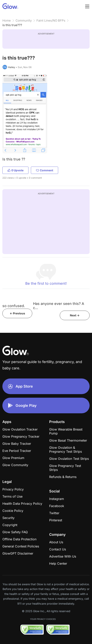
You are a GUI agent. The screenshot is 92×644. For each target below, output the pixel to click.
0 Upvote (15, 170)
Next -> (75, 315)
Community (24, 20)
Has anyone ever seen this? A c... (59, 306)
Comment (45, 170)
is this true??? (12, 25)
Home (7, 20)
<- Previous (17, 313)
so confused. (14, 306)
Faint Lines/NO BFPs (51, 20)
